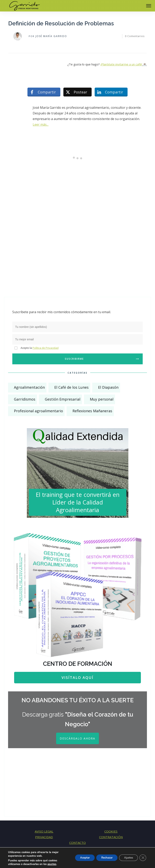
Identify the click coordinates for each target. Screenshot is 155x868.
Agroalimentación (29, 387)
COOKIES (111, 831)
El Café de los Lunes (71, 387)
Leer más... (41, 124)
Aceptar (77, 858)
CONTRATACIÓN (111, 837)
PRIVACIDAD (44, 837)
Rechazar (102, 858)
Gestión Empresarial (63, 399)
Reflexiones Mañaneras (92, 411)
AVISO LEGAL (44, 831)
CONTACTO (77, 843)
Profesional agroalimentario (38, 411)
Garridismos (25, 399)
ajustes (52, 864)
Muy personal (102, 399)
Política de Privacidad (46, 348)
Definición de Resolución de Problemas (61, 23)
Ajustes (126, 858)
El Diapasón (108, 387)
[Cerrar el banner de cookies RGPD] (142, 858)
